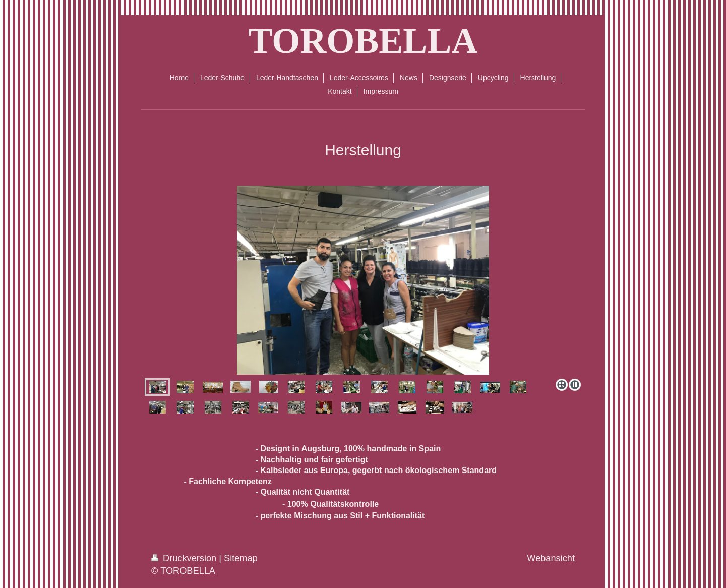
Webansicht (551, 558)
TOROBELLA (363, 41)
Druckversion (185, 558)
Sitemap (241, 558)
